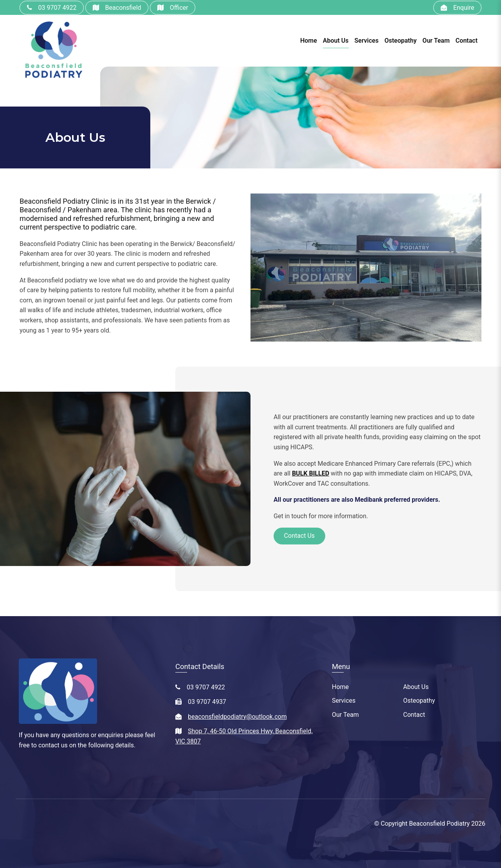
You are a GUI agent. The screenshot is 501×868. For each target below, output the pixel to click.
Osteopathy (400, 41)
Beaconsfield (123, 8)
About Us (336, 41)
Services (367, 41)
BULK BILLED (311, 473)
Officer (179, 8)
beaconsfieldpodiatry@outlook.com (237, 717)
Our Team (436, 41)
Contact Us (300, 536)
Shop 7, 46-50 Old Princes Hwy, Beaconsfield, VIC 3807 (244, 736)
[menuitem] (368, 687)
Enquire (464, 8)
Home (309, 41)
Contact (467, 41)
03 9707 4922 (58, 8)
